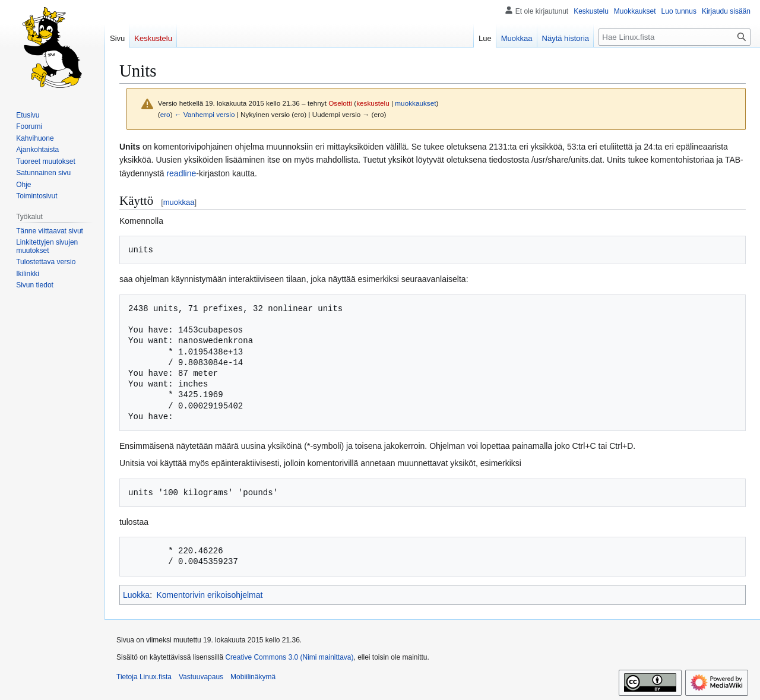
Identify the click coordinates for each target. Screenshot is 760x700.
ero (165, 114)
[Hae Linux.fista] (674, 37)
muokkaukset (415, 103)
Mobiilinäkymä (253, 677)
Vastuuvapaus (201, 677)
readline (181, 173)
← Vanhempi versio (205, 114)
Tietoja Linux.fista (144, 677)
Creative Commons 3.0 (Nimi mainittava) (289, 657)
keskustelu (373, 103)
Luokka (136, 595)
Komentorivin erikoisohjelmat (209, 595)
